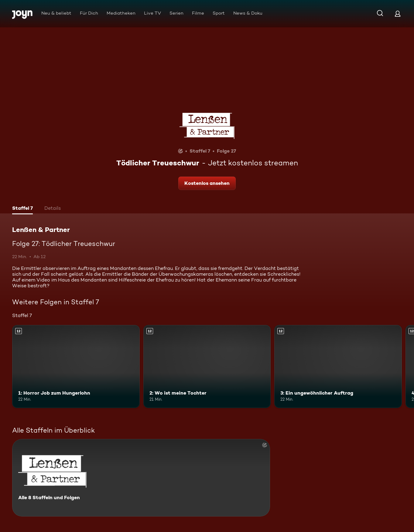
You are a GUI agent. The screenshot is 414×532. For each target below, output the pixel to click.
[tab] (22, 209)
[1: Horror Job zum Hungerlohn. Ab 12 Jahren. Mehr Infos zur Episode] (76, 366)
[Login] (398, 14)
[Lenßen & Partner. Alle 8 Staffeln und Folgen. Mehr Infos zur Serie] (141, 478)
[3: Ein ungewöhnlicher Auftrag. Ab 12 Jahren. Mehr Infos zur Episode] (338, 366)
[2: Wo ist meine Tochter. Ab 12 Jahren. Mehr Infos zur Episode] (207, 366)
